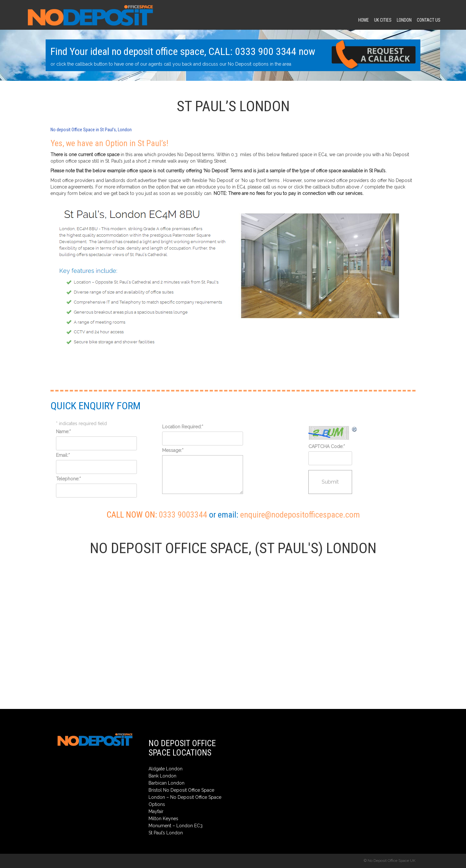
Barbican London (166, 783)
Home (364, 20)
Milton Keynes (163, 819)
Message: (173, 450)
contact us (429, 20)
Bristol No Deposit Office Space (181, 790)
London (404, 20)
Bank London (162, 776)
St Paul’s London (166, 833)
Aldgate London (166, 769)
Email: (63, 455)
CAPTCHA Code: (327, 446)
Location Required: (183, 427)
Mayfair (156, 811)
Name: (63, 432)
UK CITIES (383, 20)
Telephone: (68, 479)
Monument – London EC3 (176, 826)
